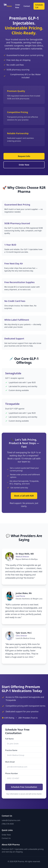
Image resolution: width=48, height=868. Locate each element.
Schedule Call (39, 6)
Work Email (10, 762)
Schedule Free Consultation (24, 787)
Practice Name (11, 750)
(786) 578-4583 (8, 824)
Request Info (24, 156)
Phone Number (12, 773)
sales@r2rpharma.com (11, 820)
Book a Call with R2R (24, 496)
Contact (27, 6)
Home (9, 6)
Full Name (9, 739)
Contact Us (6, 838)
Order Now (18, 6)
